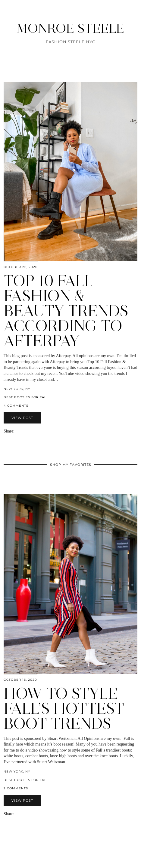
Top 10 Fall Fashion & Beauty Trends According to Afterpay (66, 311)
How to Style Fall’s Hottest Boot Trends (64, 708)
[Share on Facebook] (20, 431)
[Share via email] (17, 431)
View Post (22, 418)
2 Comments (16, 788)
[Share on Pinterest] (26, 431)
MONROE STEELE (71, 28)
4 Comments (16, 406)
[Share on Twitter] (23, 431)
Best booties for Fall (26, 397)
